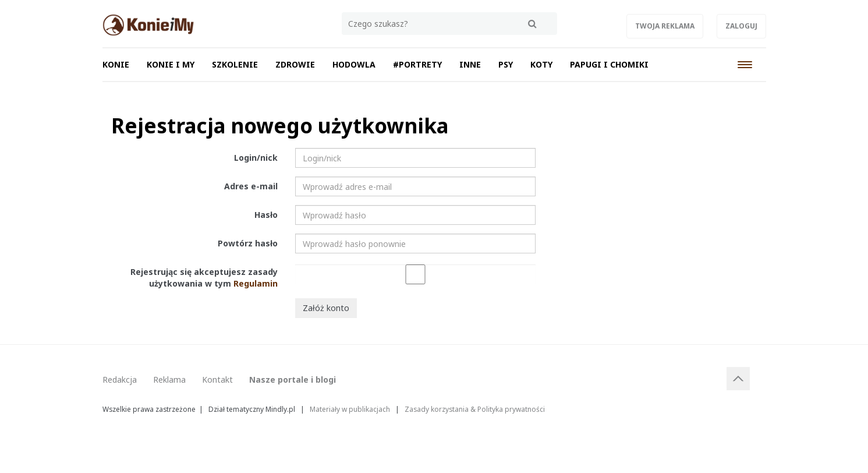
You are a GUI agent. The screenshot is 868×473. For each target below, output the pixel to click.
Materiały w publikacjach (350, 409)
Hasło (266, 215)
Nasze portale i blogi (293, 380)
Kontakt (217, 380)
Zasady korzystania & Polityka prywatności (475, 409)
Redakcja (120, 380)
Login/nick (256, 158)
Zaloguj (741, 26)
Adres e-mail (251, 186)
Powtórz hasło (248, 243)
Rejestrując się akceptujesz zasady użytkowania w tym (204, 278)
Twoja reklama (665, 26)
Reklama (169, 380)
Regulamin (256, 283)
